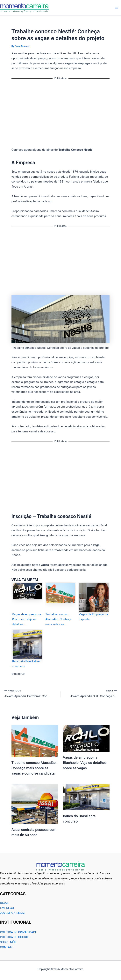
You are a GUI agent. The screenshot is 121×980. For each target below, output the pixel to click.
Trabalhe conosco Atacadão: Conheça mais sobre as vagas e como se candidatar (34, 768)
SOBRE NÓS (8, 942)
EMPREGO (7, 908)
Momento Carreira (52, 8)
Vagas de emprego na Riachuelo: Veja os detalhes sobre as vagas (85, 763)
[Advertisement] (61, 111)
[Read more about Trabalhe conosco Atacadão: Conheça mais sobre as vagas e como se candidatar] (35, 741)
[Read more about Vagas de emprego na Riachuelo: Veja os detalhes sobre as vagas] (86, 738)
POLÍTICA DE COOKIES (15, 937)
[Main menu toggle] (117, 8)
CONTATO (7, 947)
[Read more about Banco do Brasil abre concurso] (86, 797)
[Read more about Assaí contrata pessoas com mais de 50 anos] (35, 804)
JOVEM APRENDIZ (12, 913)
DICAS (4, 903)
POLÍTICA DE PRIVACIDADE (18, 932)
